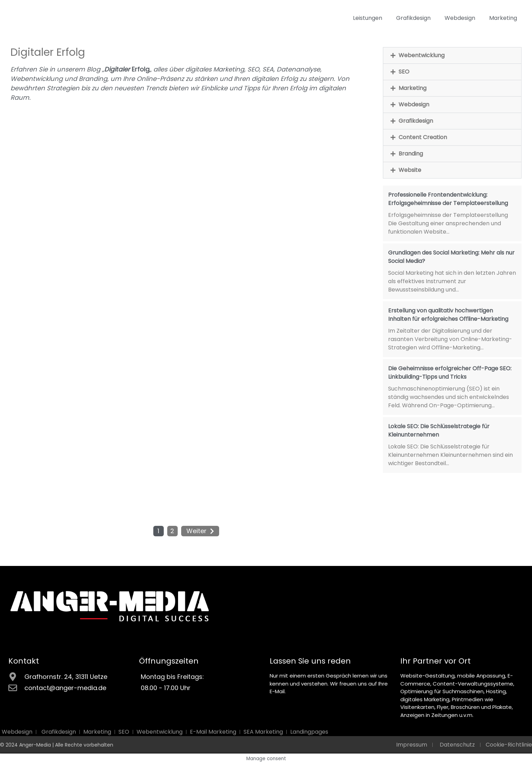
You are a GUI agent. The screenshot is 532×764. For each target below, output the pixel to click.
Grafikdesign (413, 18)
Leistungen (368, 18)
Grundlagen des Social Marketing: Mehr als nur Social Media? (451, 257)
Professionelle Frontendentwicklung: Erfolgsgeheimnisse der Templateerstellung (448, 199)
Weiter (196, 531)
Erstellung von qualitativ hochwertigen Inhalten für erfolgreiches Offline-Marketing (448, 315)
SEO (404, 72)
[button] (452, 55)
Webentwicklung (422, 55)
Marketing (503, 18)
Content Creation (423, 137)
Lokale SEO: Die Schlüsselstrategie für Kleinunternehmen (439, 430)
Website (410, 170)
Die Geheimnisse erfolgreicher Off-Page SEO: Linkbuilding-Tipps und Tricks (450, 373)
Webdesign (460, 18)
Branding (411, 154)
